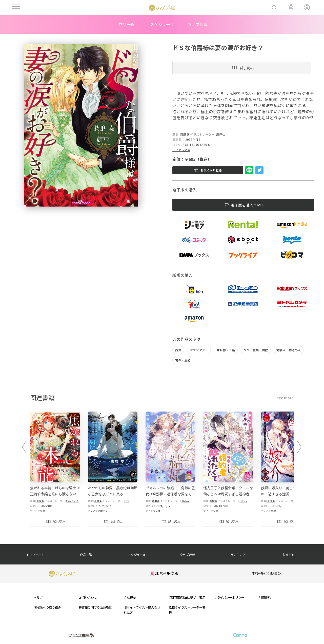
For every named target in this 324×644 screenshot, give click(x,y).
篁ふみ (185, 501)
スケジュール (162, 24)
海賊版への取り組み (47, 607)
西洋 (178, 350)
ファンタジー (199, 350)
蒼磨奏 (185, 134)
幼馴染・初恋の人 (289, 350)
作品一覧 (127, 24)
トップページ (35, 554)
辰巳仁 (221, 134)
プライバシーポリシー (229, 597)
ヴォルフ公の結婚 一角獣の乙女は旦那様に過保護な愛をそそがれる (170, 494)
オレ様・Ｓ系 (226, 350)
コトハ (243, 501)
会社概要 (130, 597)
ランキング (238, 554)
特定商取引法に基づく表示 (187, 597)
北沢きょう (72, 501)
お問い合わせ (88, 597)
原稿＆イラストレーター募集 (187, 610)
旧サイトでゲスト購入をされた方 (142, 610)
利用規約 (265, 597)
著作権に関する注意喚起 (95, 607)
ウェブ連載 (197, 24)
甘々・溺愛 (183, 360)
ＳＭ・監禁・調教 (256, 350)
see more (285, 398)
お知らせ (289, 554)
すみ (126, 501)
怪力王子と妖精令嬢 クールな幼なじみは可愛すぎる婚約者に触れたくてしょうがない (228, 494)
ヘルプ (38, 597)
